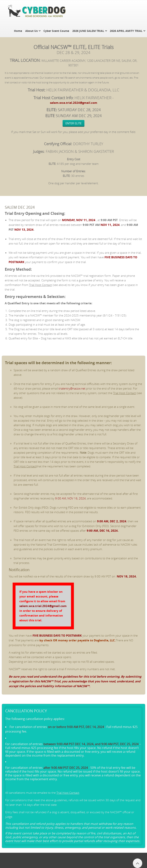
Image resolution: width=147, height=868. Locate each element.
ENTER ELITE (73, 123)
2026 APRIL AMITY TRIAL (126, 31)
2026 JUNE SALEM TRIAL (88, 31)
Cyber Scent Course (56, 31)
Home (18, 31)
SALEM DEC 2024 (20, 207)
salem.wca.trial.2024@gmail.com (74, 103)
